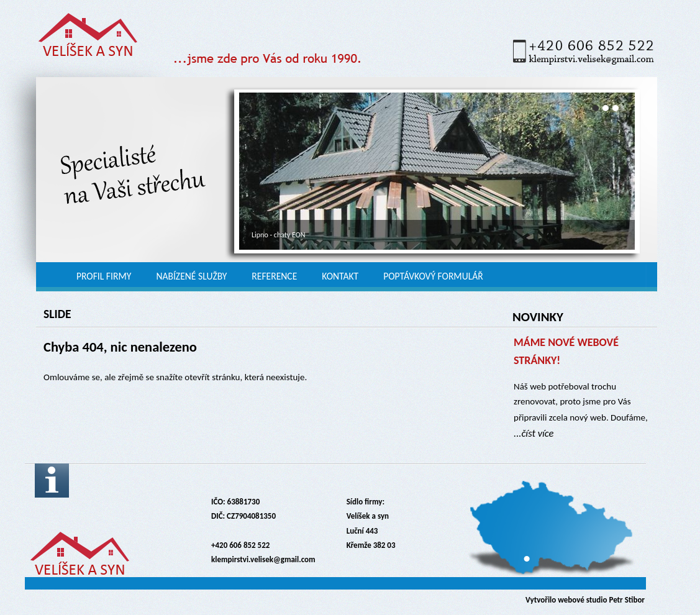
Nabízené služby (191, 276)
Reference (274, 276)
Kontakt (340, 276)
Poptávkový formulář (433, 276)
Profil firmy (104, 276)
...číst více (534, 433)
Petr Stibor (627, 600)
